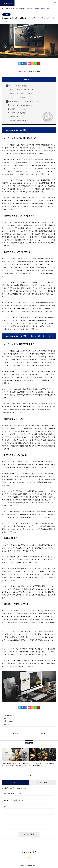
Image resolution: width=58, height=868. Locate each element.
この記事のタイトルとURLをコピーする (29, 72)
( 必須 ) (13, 794)
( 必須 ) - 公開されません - (14, 800)
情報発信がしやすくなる (17, 109)
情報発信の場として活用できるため (21, 94)
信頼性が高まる (15, 117)
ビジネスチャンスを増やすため (20, 97)
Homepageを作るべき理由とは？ (18, 86)
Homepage (10, 721)
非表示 (31, 79)
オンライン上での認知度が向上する (21, 105)
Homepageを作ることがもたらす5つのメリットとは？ (24, 101)
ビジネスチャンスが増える (18, 113)
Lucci (13, 716)
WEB (6, 14)
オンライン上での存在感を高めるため (22, 90)
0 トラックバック (42, 783)
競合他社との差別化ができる (19, 120)
